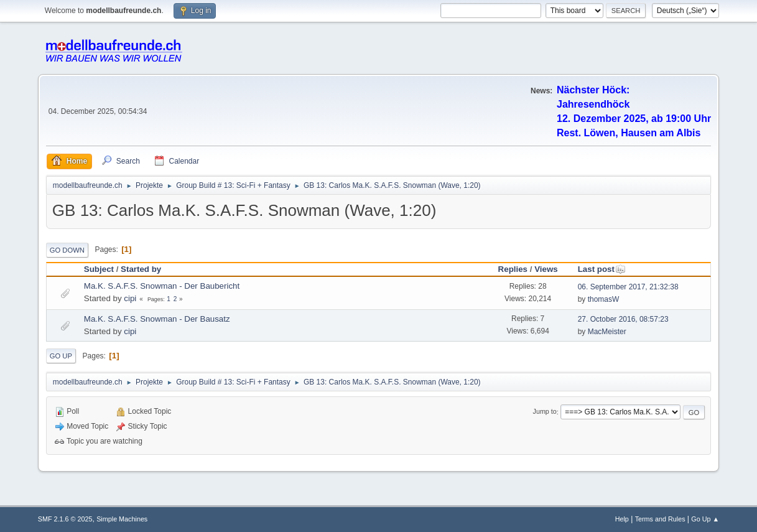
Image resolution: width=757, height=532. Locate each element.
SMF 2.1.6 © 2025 (65, 519)
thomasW (604, 299)
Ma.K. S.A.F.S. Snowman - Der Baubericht (162, 286)
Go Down (67, 250)
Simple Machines (122, 519)
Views (546, 269)
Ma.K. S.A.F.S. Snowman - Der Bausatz (157, 319)
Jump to (545, 412)
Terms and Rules (660, 519)
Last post (602, 269)
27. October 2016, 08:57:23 (623, 319)
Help (622, 519)
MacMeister (607, 332)
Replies (513, 269)
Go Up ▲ (705, 519)
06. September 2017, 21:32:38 (628, 287)
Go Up (61, 356)
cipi (130, 298)
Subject (99, 269)
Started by (141, 269)
